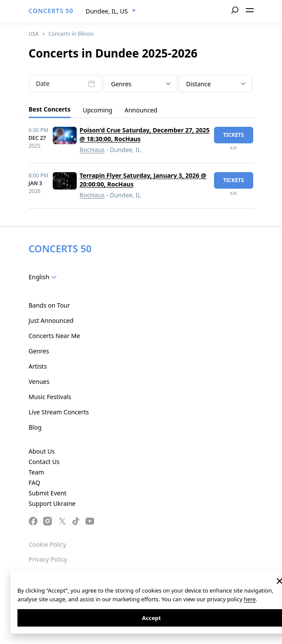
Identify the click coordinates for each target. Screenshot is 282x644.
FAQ (35, 483)
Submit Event (48, 493)
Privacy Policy (48, 559)
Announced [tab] (141, 110)
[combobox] (111, 11)
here (250, 599)
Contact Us (44, 462)
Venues (39, 381)
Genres (39, 351)
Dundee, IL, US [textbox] (107, 11)
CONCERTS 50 (51, 11)
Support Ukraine (52, 503)
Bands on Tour (49, 305)
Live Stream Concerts (59, 412)
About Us (42, 451)
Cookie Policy (48, 544)
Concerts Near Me (54, 336)
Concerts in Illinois (71, 34)
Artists (38, 366)
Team (37, 472)
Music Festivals (50, 397)
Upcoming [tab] (98, 110)
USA (34, 34)
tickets (234, 135)
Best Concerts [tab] (50, 109)
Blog (35, 427)
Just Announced (51, 320)
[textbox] (141, 84)
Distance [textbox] (199, 84)
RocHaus (92, 150)
